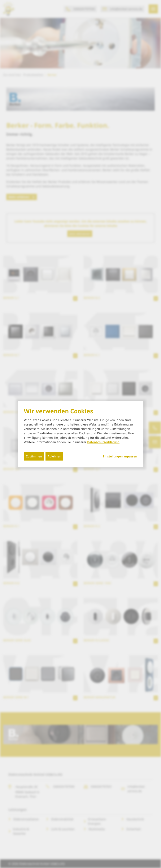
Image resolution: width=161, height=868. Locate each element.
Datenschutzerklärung (103, 442)
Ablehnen (54, 456)
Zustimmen (34, 456)
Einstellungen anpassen (120, 456)
